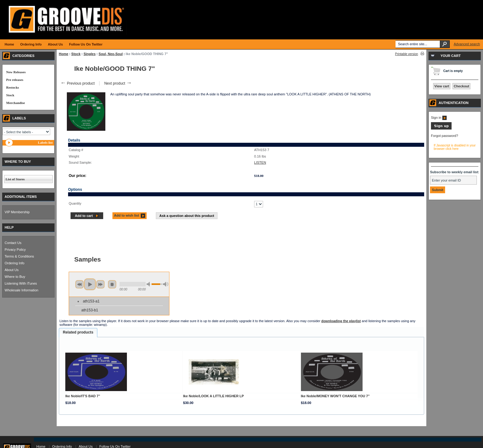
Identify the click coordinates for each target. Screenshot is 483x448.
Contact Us (13, 243)
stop (112, 284)
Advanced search (467, 44)
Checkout (461, 86)
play (90, 284)
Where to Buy (15, 277)
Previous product (77, 83)
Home (64, 54)
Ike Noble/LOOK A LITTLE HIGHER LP (213, 396)
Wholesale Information (21, 290)
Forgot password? (444, 136)
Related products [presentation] (78, 332)
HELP (9, 227)
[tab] (78, 333)
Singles (89, 54)
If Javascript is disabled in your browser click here (455, 147)
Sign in (439, 118)
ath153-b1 (90, 310)
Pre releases (15, 80)
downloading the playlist (341, 321)
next (100, 284)
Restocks (13, 87)
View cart (442, 86)
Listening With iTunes (21, 283)
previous (79, 284)
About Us (12, 270)
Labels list (45, 142)
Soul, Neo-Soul (111, 54)
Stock (76, 54)
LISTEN (260, 162)
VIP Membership (17, 212)
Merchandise (16, 103)
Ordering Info (14, 263)
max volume (166, 284)
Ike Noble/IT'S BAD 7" (83, 396)
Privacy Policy (15, 250)
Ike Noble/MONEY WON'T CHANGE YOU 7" (335, 396)
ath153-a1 (91, 301)
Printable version (407, 54)
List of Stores (15, 179)
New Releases (16, 72)
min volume (149, 284)
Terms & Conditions (19, 256)
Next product (118, 83)
